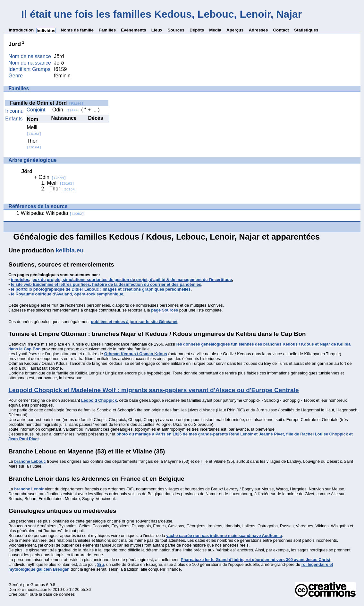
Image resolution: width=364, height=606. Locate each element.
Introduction (21, 30)
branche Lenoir (29, 489)
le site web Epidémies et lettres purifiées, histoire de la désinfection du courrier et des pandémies (106, 284)
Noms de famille (77, 30)
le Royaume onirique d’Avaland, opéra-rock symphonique (67, 294)
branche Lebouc (30, 461)
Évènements (134, 30)
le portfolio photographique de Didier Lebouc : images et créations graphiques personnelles (101, 289)
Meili (34, 130)
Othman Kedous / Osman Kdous (136, 354)
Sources (176, 30)
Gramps (38, 585)
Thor (34, 144)
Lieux (157, 30)
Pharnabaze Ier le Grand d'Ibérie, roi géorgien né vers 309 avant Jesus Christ (255, 560)
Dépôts (197, 30)
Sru (101, 564)
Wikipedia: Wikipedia (53, 213)
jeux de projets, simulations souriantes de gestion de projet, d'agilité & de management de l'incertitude (132, 280)
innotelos (20, 280)
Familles (107, 30)
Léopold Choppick (99, 400)
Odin (66, 110)
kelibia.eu (69, 250)
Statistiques (306, 30)
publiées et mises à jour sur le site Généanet (134, 322)
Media (215, 30)
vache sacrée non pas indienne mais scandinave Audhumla (224, 536)
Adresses (258, 30)
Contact (281, 30)
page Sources (165, 310)
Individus (46, 31)
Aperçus (235, 30)
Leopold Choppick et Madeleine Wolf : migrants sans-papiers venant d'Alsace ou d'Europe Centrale (153, 390)
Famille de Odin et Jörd (47, 103)
